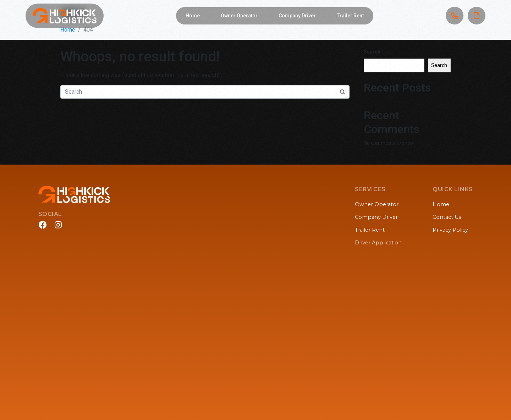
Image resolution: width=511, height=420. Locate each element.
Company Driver (297, 16)
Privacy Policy (450, 230)
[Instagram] (58, 225)
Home (193, 16)
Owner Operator (239, 16)
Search (372, 52)
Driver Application (378, 243)
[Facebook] (43, 225)
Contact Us (447, 217)
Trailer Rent (350, 16)
